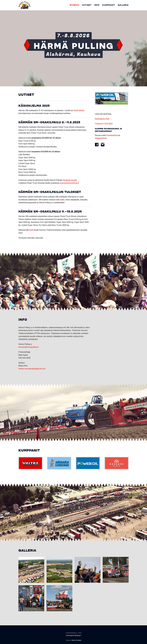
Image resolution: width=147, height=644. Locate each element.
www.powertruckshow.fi (69, 183)
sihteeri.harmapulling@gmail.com (32, 369)
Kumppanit (109, 5)
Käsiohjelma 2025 (102, 119)
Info (97, 5)
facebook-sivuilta (70, 180)
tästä (31, 230)
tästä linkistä (79, 110)
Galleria (123, 5)
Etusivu (75, 5)
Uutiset (87, 5)
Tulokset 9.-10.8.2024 (104, 124)
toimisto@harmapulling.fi (28, 347)
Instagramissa (101, 138)
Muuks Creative (76, 640)
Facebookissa (112, 135)
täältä (62, 200)
